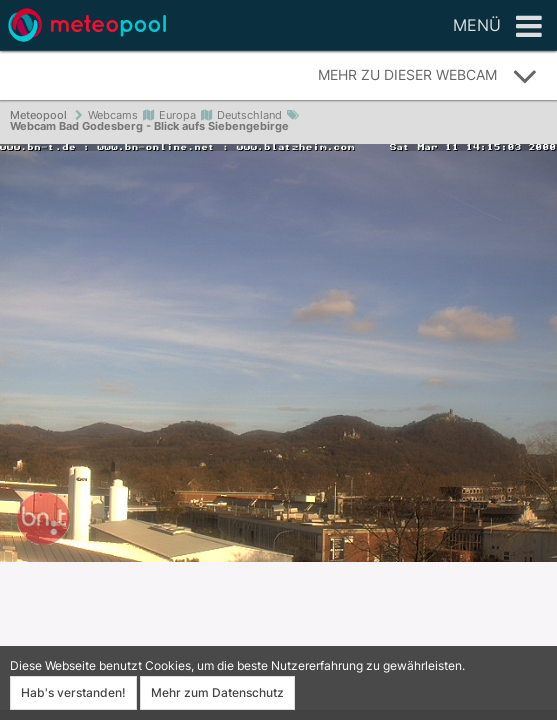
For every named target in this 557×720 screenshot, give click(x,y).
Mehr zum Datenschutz (217, 692)
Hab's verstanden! (73, 692)
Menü (497, 27)
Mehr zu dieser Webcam (428, 76)
